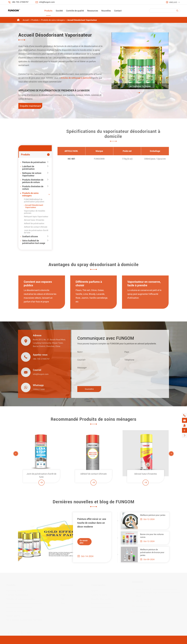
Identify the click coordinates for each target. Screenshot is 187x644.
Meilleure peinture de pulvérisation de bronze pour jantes (154, 552)
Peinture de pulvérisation (34, 162)
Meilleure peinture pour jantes (154, 515)
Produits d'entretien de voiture (33, 188)
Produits (48, 11)
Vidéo (63, 595)
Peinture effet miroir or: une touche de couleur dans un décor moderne (90, 523)
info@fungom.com (47, 2)
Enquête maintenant (30, 106)
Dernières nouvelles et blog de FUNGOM (93, 504)
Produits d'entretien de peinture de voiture (33, 181)
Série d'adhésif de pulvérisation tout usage (34, 242)
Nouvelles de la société (101, 599)
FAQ (62, 590)
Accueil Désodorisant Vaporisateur (82, 20)
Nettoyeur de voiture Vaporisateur (32, 174)
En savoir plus (82, 542)
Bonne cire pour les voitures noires (154, 536)
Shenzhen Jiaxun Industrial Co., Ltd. (36, 642)
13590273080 (37, 389)
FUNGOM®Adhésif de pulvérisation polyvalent (34, 201)
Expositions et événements (103, 607)
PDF (62, 599)
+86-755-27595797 (20, 2)
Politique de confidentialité (167, 642)
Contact (118, 11)
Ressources (93, 11)
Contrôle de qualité (75, 11)
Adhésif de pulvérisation (34, 223)
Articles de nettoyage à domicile (76, 78)
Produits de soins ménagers (53, 20)
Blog (63, 603)
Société (59, 11)
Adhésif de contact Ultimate (36, 227)
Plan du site (145, 642)
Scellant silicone (30, 236)
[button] (137, 93)
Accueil (26, 20)
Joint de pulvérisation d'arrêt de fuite (41, 477)
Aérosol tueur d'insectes (34, 220)
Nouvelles (106, 11)
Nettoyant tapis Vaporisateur (36, 217)
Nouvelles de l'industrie (101, 603)
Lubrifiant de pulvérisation (28, 168)
